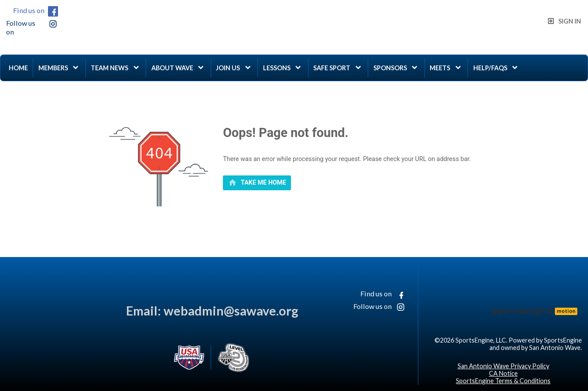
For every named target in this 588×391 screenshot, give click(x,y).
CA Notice (503, 373)
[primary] (257, 183)
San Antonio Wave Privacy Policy (503, 366)
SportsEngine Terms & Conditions (503, 381)
